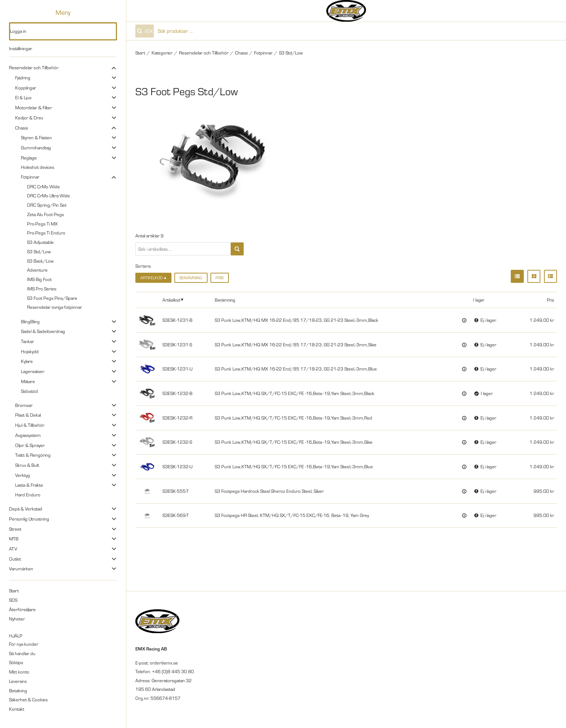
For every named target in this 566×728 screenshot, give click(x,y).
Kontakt (17, 709)
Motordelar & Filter (34, 108)
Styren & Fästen (36, 137)
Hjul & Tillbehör (30, 425)
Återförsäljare (22, 609)
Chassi (21, 128)
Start (14, 591)
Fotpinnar (30, 177)
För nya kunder (24, 644)
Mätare (28, 381)
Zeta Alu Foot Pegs (45, 214)
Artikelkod (171, 300)
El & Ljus (23, 97)
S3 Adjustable (40, 242)
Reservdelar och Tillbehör (34, 67)
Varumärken (21, 569)
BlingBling (30, 321)
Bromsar (24, 405)
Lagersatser (33, 371)
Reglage (29, 158)
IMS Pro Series (42, 289)
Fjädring (23, 78)
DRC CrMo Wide (43, 187)
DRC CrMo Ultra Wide (49, 196)
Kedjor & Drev (29, 118)
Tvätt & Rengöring (33, 455)
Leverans (18, 681)
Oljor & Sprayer (30, 445)
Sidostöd (29, 391)
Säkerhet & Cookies (28, 700)
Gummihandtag (36, 148)
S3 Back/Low (40, 261)
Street (15, 529)
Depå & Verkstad (26, 509)
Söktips (16, 662)
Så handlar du (22, 653)
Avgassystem (28, 435)
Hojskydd (30, 351)
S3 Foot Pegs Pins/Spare (52, 298)
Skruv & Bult (27, 465)
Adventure (37, 270)
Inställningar (21, 48)
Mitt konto (19, 672)
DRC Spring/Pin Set (47, 205)
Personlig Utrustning (29, 519)
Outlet (15, 559)
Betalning (18, 690)
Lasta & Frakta (29, 485)
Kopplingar (26, 88)
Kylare (27, 361)
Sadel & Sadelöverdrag (43, 331)
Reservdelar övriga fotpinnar (55, 307)
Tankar (27, 341)
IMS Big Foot (39, 279)
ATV (13, 549)
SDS (13, 600)
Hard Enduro (28, 495)
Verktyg (23, 475)
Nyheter (17, 619)
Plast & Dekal (28, 415)
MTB (14, 539)
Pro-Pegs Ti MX (42, 224)
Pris (219, 278)
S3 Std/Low (39, 251)
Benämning (191, 278)
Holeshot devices (38, 167)
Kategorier (162, 53)
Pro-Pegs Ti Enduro (46, 233)
